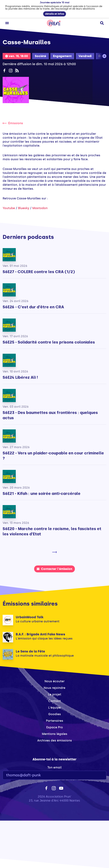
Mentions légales (55, 734)
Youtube (9, 208)
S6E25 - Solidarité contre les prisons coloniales (49, 342)
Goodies (55, 714)
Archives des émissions (55, 740)
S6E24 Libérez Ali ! (20, 377)
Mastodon (40, 208)
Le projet (55, 694)
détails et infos (55, 14)
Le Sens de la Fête (30, 651)
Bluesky (24, 208)
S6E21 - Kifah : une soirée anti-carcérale (42, 493)
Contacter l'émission (54, 569)
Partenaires (55, 721)
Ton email (54, 767)
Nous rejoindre (54, 688)
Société (40, 56)
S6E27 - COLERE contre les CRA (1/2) (39, 272)
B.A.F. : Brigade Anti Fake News (40, 634)
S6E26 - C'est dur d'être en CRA (33, 307)
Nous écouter (54, 681)
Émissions (13, 123)
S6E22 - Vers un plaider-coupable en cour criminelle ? (53, 456)
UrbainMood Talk (30, 617)
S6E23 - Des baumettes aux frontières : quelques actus (50, 415)
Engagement (62, 56)
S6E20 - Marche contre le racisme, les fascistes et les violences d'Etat (52, 531)
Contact (54, 701)
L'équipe (54, 708)
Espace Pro (55, 727)
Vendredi (85, 56)
